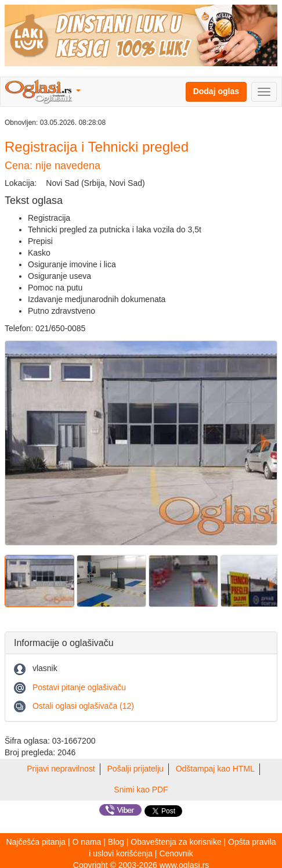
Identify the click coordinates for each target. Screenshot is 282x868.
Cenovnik (176, 853)
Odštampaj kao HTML (215, 769)
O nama (87, 842)
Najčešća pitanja (36, 842)
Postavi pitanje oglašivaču (79, 687)
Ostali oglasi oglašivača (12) (83, 706)
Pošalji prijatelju (135, 769)
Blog (116, 842)
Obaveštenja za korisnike (176, 842)
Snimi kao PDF (141, 790)
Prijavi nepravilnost (61, 769)
